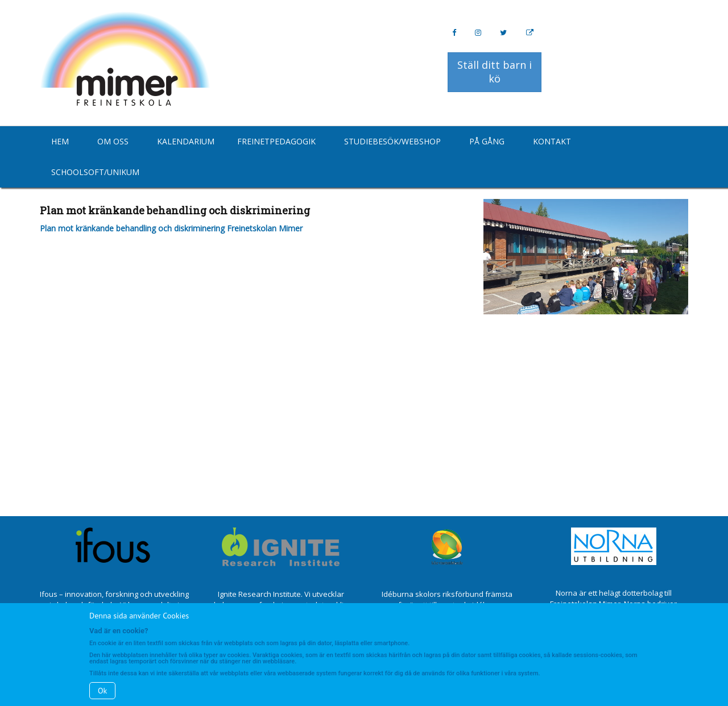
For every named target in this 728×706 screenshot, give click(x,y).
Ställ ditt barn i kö (495, 72)
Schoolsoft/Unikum (95, 172)
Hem (60, 141)
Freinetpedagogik (276, 141)
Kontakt (552, 141)
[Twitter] (503, 33)
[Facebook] (454, 33)
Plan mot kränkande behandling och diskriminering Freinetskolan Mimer (171, 228)
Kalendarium (186, 141)
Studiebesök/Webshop (392, 141)
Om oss (113, 141)
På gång (487, 141)
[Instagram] (478, 33)
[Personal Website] (530, 33)
